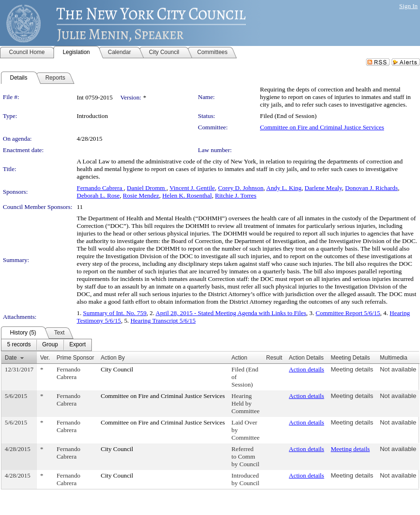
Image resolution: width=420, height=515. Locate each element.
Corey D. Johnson (241, 188)
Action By (113, 358)
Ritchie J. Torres (236, 195)
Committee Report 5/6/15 (348, 313)
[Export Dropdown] (77, 345)
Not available (398, 369)
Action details (306, 369)
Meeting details (352, 369)
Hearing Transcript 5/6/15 (163, 321)
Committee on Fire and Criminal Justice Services (322, 127)
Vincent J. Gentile (192, 188)
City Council (117, 369)
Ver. (45, 358)
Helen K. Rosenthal (187, 195)
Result (274, 358)
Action (239, 358)
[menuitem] (19, 345)
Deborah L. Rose (98, 195)
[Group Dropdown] (50, 345)
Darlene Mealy (323, 188)
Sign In (408, 6)
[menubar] (46, 345)
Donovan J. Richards (371, 188)
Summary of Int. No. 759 (115, 313)
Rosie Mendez (141, 195)
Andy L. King (284, 188)
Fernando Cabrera (100, 188)
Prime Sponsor (75, 358)
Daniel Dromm (147, 188)
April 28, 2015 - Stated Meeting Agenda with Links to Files (231, 313)
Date (11, 358)
